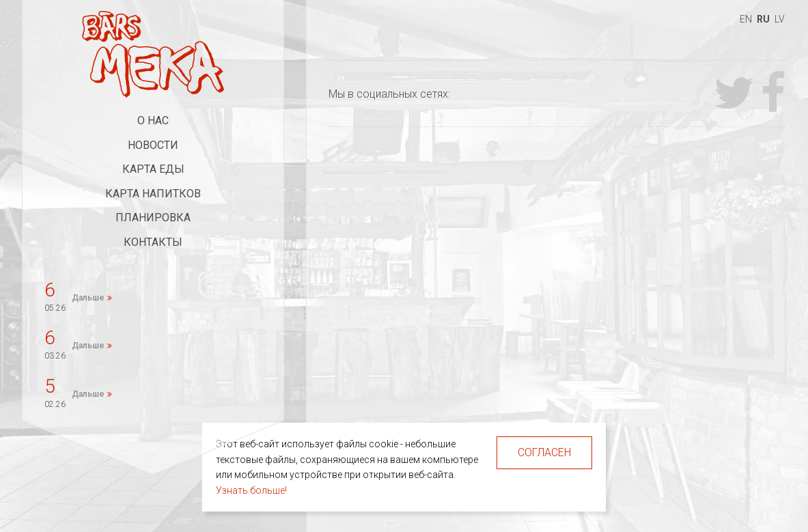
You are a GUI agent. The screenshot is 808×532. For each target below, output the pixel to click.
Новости (153, 145)
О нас (153, 121)
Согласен (544, 452)
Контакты (153, 242)
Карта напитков (153, 194)
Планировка (153, 218)
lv (780, 19)
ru (763, 19)
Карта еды (153, 169)
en (746, 19)
